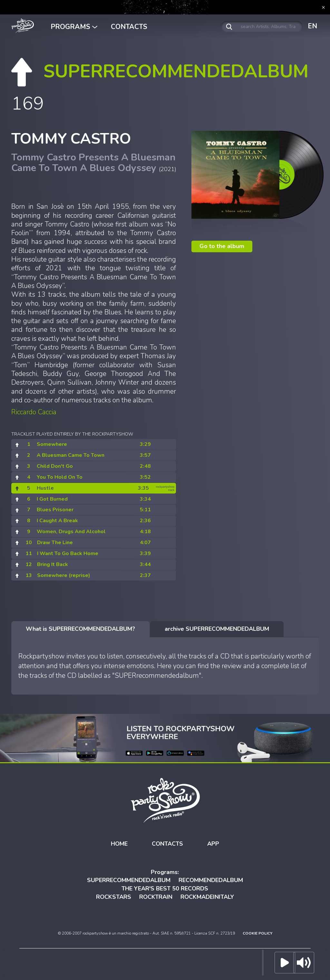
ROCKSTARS (114, 897)
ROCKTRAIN (156, 897)
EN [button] (312, 26)
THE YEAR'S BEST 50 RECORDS (165, 889)
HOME (119, 844)
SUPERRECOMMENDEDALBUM (129, 880)
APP (213, 844)
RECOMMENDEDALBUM (211, 880)
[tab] (80, 629)
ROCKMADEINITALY (207, 897)
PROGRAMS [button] (74, 27)
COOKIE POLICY (257, 933)
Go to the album (222, 246)
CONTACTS (129, 27)
